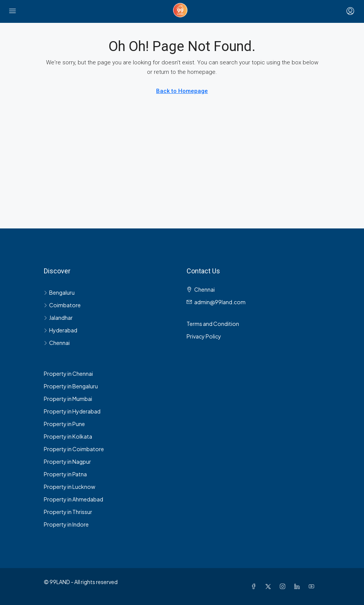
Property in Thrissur (68, 512)
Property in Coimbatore (74, 449)
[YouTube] (313, 586)
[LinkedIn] (299, 586)
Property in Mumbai (68, 399)
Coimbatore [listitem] (62, 305)
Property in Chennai (68, 374)
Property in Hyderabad (72, 411)
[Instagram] (284, 586)
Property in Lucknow (69, 487)
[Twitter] (270, 586)
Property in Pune (64, 424)
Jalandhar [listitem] (58, 318)
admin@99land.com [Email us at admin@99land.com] (220, 302)
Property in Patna (65, 474)
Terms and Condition (213, 324)
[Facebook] (255, 586)
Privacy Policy (204, 336)
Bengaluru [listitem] (59, 292)
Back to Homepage (182, 91)
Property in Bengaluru (71, 386)
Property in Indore (66, 524)
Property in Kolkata (68, 436)
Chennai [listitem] (57, 343)
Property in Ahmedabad (73, 499)
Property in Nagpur (67, 461)
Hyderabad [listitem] (61, 330)
